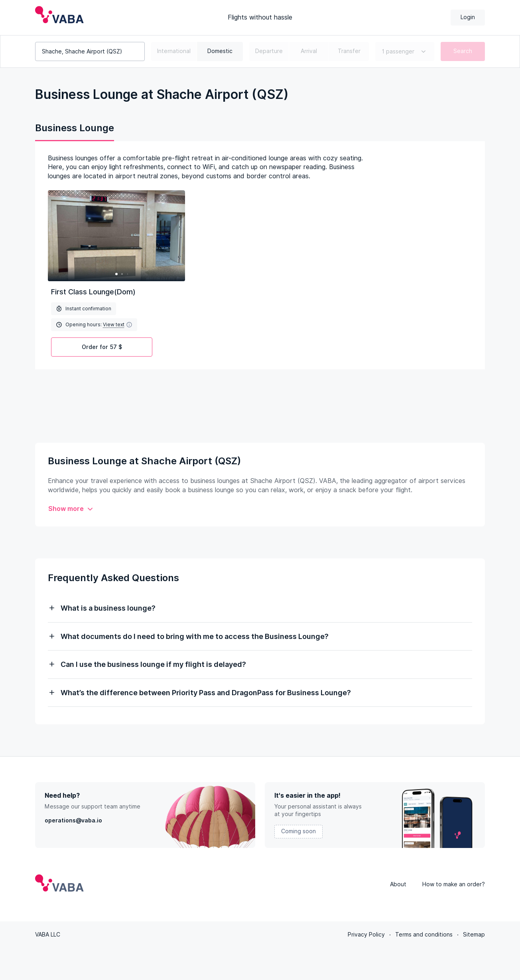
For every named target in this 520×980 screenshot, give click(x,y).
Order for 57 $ (102, 347)
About (398, 884)
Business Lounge (75, 128)
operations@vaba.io (73, 820)
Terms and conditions (424, 935)
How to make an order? (454, 884)
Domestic (220, 51)
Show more (71, 509)
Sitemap (474, 935)
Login (468, 17)
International (174, 51)
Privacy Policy (366, 935)
